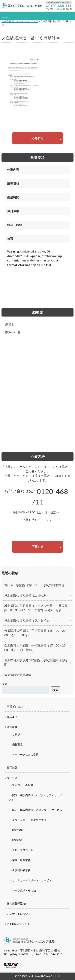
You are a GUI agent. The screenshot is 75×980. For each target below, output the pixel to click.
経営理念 (17, 744)
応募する (37, 138)
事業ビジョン (15, 706)
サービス (12, 778)
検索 (55, 690)
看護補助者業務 (21, 870)
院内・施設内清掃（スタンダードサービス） (38, 810)
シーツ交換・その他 (24, 890)
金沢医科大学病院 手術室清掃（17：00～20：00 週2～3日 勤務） (36, 648)
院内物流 (17, 840)
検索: (5, 684)
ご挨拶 (16, 734)
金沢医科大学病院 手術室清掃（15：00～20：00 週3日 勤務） (36, 633)
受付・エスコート (23, 850)
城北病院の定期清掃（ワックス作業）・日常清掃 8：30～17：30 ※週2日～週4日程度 (36, 608)
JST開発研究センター (20, 924)
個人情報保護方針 (17, 903)
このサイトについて (19, 914)
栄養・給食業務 (21, 860)
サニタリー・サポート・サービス (32, 880)
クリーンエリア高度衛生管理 (29, 820)
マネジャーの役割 (23, 785)
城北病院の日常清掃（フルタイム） (28, 620)
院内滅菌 (17, 830)
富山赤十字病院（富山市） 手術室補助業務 (34, 585)
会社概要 (12, 727)
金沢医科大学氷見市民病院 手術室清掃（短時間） (36, 662)
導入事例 (12, 717)
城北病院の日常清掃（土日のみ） (27, 595)
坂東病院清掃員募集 (18, 675)
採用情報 (12, 768)
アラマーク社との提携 (25, 754)
